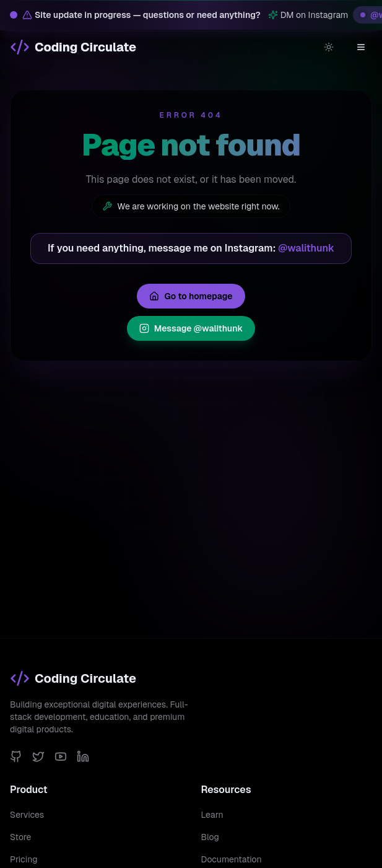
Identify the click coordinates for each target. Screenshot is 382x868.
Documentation (232, 859)
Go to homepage (191, 296)
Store (20, 837)
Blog (210, 837)
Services (27, 815)
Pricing (24, 859)
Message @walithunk (191, 328)
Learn (212, 815)
